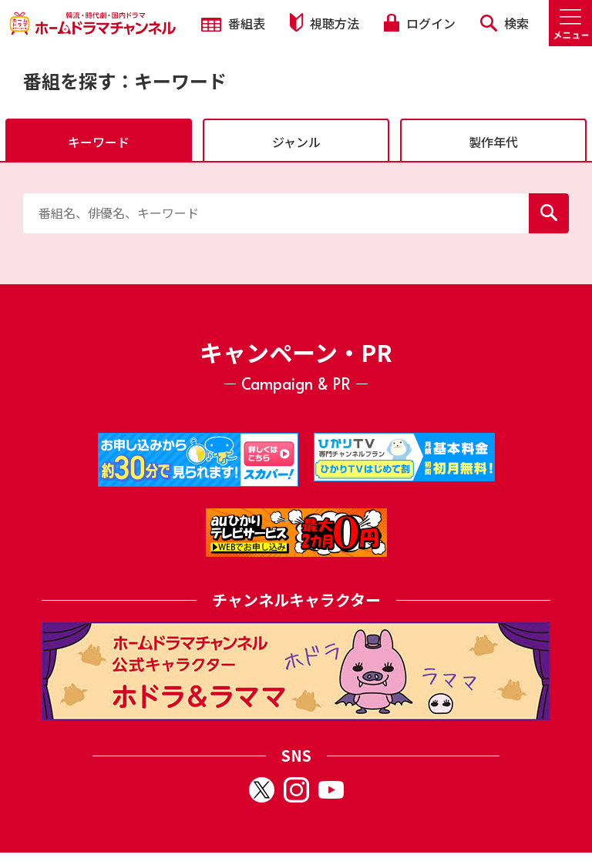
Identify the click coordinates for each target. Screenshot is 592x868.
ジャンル (296, 142)
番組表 (233, 23)
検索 (505, 23)
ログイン (419, 23)
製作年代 (493, 142)
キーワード (99, 142)
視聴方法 (325, 23)
